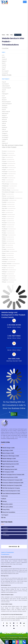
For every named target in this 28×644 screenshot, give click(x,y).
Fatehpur (4, 206)
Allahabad (5, 163)
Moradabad (5, 167)
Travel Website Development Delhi (10, 493)
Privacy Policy (5, 509)
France (4, 67)
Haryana (4, 100)
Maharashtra (5, 114)
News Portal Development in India (10, 491)
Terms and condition (7, 507)
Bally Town (5, 270)
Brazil (4, 63)
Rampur (4, 188)
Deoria (4, 237)
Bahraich (4, 214)
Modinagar (5, 235)
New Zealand (5, 71)
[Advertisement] (14, 19)
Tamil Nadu (5, 131)
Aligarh (4, 170)
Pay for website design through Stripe (14, 635)
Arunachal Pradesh (6, 88)
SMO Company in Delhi (8, 467)
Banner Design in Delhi (7, 453)
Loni (3, 182)
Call (14, 414)
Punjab (4, 125)
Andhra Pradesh (6, 86)
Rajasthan (4, 127)
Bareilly (4, 165)
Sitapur (4, 221)
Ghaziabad (5, 155)
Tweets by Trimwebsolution (7, 552)
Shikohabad (5, 259)
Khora (4, 210)
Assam (4, 90)
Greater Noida (5, 251)
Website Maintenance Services (10, 461)
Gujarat (4, 98)
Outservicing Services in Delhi (9, 477)
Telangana (5, 133)
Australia (4, 59)
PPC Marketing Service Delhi (9, 469)
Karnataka (5, 108)
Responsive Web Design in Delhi (10, 456)
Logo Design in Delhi (7, 450)
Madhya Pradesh (6, 112)
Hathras (4, 231)
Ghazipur (4, 278)
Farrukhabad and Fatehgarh (8, 192)
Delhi (4, 141)
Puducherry (5, 143)
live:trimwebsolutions (14, 348)
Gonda (4, 268)
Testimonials (4, 496)
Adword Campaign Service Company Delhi (13, 475)
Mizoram (4, 119)
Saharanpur (5, 172)
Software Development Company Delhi (12, 480)
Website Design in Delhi (8, 448)
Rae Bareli (5, 208)
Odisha (4, 123)
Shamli (4, 257)
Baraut (4, 253)
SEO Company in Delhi (7, 472)
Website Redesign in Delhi (8, 459)
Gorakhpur (5, 174)
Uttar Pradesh (6, 79)
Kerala (4, 110)
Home (3, 35)
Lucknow (4, 151)
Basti (4, 247)
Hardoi (4, 241)
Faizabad (4, 223)
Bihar (4, 92)
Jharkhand (5, 106)
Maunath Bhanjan (6, 190)
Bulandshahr (5, 200)
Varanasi (4, 161)
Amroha (4, 204)
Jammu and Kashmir (7, 104)
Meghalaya (5, 118)
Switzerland (5, 73)
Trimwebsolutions (5, 554)
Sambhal (4, 202)
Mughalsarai (5, 280)
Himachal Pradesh (6, 102)
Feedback (4, 499)
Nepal (4, 69)
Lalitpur (4, 233)
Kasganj (4, 249)
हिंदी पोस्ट (3, 518)
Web (8, 35)
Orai (3, 212)
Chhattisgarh (5, 94)
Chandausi (5, 266)
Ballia (4, 255)
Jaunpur (4, 217)
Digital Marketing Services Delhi (10, 464)
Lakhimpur (5, 229)
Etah (3, 245)
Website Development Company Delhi (11, 485)
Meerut (4, 159)
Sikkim (4, 129)
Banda (4, 227)
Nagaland (4, 121)
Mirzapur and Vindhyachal (8, 198)
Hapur (4, 194)
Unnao (4, 219)
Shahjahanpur (5, 186)
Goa (3, 96)
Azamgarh (5, 276)
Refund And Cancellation (8, 512)
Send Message (14, 547)
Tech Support (5, 515)
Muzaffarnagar (6, 184)
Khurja (4, 274)
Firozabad (5, 178)
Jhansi (4, 180)
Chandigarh (5, 139)
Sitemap (4, 501)
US (3, 55)
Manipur (4, 116)
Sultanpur (5, 261)
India (11, 35)
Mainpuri (4, 243)
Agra (4, 157)
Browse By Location (7, 504)
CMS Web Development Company (10, 488)
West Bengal (5, 137)
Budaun (4, 225)
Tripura (4, 82)
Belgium (4, 61)
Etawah (4, 196)
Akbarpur (4, 272)
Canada (4, 65)
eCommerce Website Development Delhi (12, 483)
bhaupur (4, 282)
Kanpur (4, 153)
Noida (4, 176)
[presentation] (10, 542)
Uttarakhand (5, 135)
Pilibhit (4, 239)
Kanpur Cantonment (7, 264)
